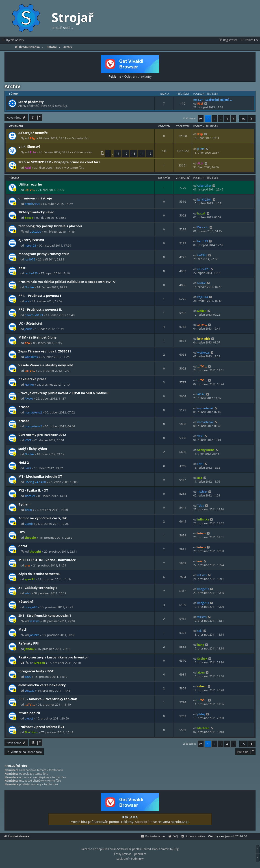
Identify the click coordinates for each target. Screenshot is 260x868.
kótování (26, 601)
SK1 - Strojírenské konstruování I (45, 615)
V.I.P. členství (29, 146)
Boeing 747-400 (35, 482)
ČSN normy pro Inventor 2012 (42, 435)
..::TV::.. (30, 190)
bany (201, 645)
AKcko (29, 398)
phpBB (101, 849)
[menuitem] (249, 40)
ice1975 (30, 259)
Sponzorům (144, 822)
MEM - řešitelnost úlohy (37, 337)
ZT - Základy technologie (38, 588)
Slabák (202, 311)
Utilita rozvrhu (30, 184)
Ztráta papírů (29, 713)
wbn (28, 593)
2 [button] (214, 119)
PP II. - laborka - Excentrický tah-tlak (48, 699)
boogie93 (203, 589)
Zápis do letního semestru (39, 574)
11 (118, 153)
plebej (29, 718)
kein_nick (204, 339)
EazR (28, 468)
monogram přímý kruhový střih (44, 254)
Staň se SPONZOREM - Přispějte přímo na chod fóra (59, 162)
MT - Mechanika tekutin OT (40, 476)
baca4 (29, 218)
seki (200, 631)
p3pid (201, 149)
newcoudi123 (34, 315)
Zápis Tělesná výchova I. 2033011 (45, 351)
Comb (29, 524)
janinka (35, 635)
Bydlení (24, 504)
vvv (27, 301)
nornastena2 (33, 412)
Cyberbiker (204, 186)
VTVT (28, 440)
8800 (28, 677)
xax (200, 478)
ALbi (33, 152)
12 (126, 153)
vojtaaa (30, 691)
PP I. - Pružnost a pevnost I (40, 295)
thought (30, 538)
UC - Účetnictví (30, 323)
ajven (201, 672)
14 (142, 153)
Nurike (29, 287)
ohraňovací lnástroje (35, 198)
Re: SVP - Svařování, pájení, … (213, 100)
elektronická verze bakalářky (42, 685)
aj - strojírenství (31, 240)
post (22, 268)
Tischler (30, 496)
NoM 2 (24, 462)
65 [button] (243, 119)
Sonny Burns (206, 450)
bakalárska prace (32, 379)
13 (134, 153)
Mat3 (23, 629)
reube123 (31, 273)
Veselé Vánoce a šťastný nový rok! (46, 365)
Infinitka (203, 519)
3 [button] (221, 119)
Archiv (12, 86)
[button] (201, 119)
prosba (24, 407)
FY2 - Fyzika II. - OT (33, 490)
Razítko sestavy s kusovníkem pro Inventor (53, 657)
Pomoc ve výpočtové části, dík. (43, 518)
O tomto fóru (80, 138)
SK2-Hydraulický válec (36, 212)
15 (150, 153)
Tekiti (28, 510)
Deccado (35, 232)
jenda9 (30, 649)
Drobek (40, 663)
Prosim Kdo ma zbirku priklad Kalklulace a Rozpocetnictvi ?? (67, 282)
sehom (202, 686)
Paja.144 (203, 297)
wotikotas (31, 357)
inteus (201, 533)
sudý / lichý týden (33, 448)
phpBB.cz (140, 854)
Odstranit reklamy (138, 76)
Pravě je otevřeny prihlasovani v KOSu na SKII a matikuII (64, 393)
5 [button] (233, 119)
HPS (22, 532)
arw (27, 343)
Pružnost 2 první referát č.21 (41, 727)
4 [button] (227, 119)
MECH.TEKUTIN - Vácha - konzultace (47, 560)
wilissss (202, 575)
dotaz (23, 546)
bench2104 (32, 204)
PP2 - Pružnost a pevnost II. (40, 309)
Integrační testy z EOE (36, 671)
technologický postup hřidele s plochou (50, 226)
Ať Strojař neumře (33, 133)
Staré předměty (31, 102)
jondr (28, 329)
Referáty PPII (29, 643)
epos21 (30, 579)
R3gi (200, 104)
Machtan (31, 732)
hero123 (30, 245)
